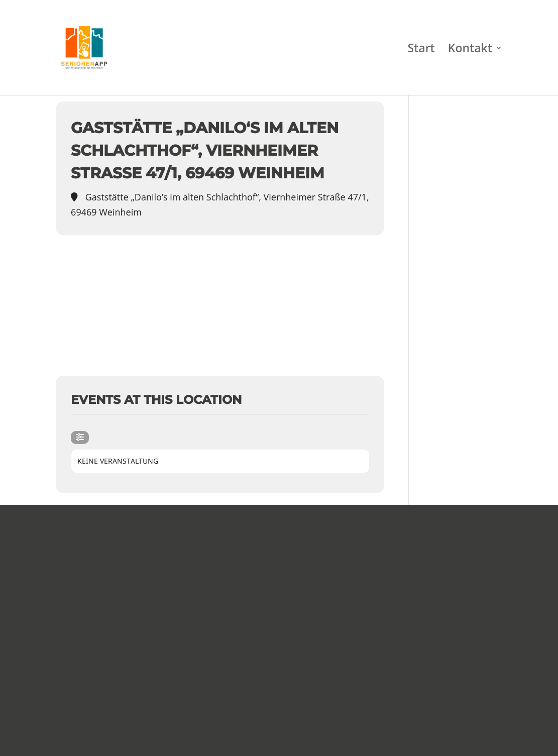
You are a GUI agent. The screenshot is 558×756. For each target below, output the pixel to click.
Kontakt (470, 50)
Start (421, 50)
